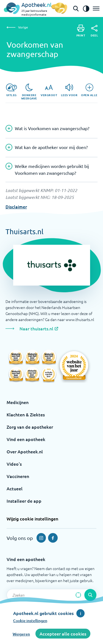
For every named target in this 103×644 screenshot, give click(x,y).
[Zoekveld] (51, 595)
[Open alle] (89, 90)
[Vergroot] (49, 90)
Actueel (15, 488)
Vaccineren (18, 476)
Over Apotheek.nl (25, 451)
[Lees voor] (69, 90)
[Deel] (94, 31)
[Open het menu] (96, 8)
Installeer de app (24, 501)
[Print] (81, 31)
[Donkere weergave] (29, 92)
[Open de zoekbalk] (76, 8)
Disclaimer (16, 207)
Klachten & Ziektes (26, 414)
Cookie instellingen (30, 621)
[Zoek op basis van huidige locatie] (78, 595)
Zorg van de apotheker (30, 427)
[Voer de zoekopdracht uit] (90, 595)
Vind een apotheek (26, 439)
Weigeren (21, 634)
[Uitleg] (11, 90)
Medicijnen (18, 402)
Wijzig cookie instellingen (32, 519)
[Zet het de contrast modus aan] (86, 8)
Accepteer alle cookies (63, 634)
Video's (14, 464)
